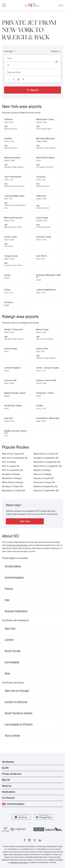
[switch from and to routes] (57, 62)
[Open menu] (4, 5)
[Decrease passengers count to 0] (9, 79)
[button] (32, 762)
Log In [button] (61, 5)
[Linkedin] (40, 840)
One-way (10, 51)
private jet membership (17, 545)
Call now (25, 521)
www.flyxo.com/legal (19, 863)
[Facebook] (25, 840)
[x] (35, 840)
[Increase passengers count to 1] (23, 79)
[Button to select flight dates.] (32, 72)
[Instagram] (29, 840)
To (8, 65)
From (10, 58)
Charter (56, 51)
